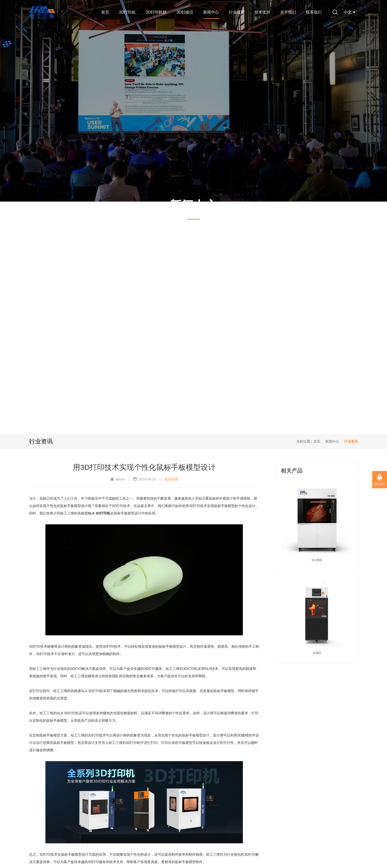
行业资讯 (351, 441)
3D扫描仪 (185, 12)
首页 (105, 12)
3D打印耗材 (156, 12)
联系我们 (314, 12)
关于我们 (288, 12)
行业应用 (237, 12)
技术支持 (262, 12)
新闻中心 (211, 12)
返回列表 (171, 479)
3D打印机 (127, 12)
